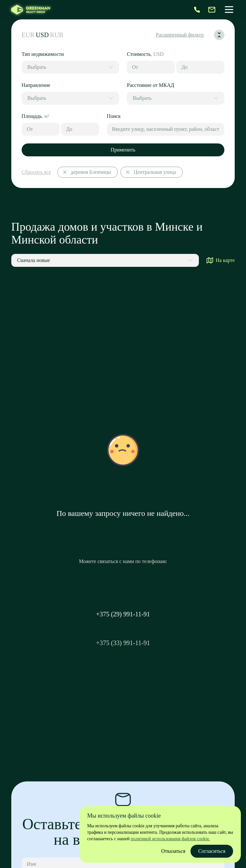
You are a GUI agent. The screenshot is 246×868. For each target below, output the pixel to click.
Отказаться (173, 851)
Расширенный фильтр (180, 35)
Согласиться (212, 851)
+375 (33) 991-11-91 (123, 643)
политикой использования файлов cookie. (170, 839)
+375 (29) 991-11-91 (123, 614)
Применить (123, 150)
